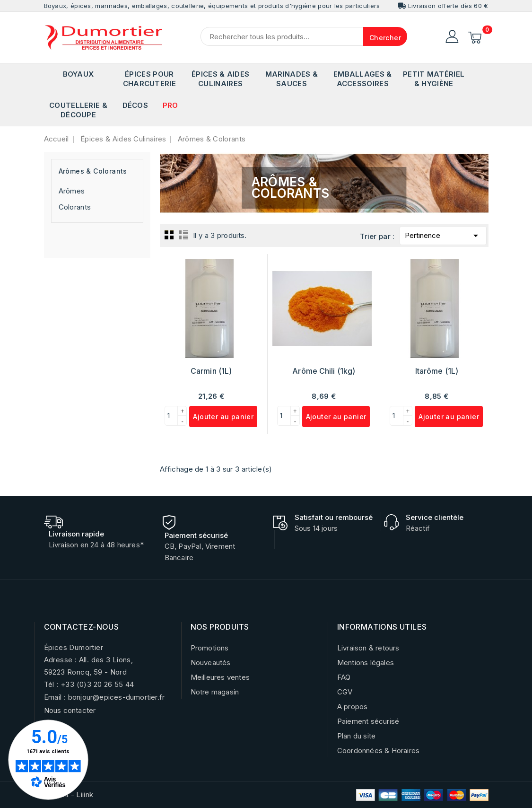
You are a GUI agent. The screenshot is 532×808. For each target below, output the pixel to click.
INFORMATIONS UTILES (382, 627)
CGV (345, 692)
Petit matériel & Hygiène (434, 79)
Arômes (72, 191)
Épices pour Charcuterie (149, 79)
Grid (169, 235)
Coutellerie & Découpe (78, 110)
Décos (135, 105)
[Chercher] (304, 36)
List (183, 235)
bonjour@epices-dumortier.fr (116, 697)
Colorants (75, 207)
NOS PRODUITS (220, 627)
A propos (353, 707)
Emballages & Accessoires (363, 79)
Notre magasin (215, 692)
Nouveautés (211, 663)
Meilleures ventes (220, 677)
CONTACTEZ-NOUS (82, 627)
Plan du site (356, 736)
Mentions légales (366, 663)
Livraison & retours (368, 648)
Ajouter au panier (223, 417)
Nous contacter (70, 710)
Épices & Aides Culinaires (220, 79)
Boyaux (78, 74)
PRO (170, 105)
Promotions (210, 648)
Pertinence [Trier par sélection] (443, 234)
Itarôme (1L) (437, 371)
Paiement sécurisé (368, 721)
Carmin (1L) (211, 371)
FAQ (344, 677)
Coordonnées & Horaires (378, 751)
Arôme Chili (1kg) (324, 371)
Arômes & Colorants (93, 171)
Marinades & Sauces (292, 79)
